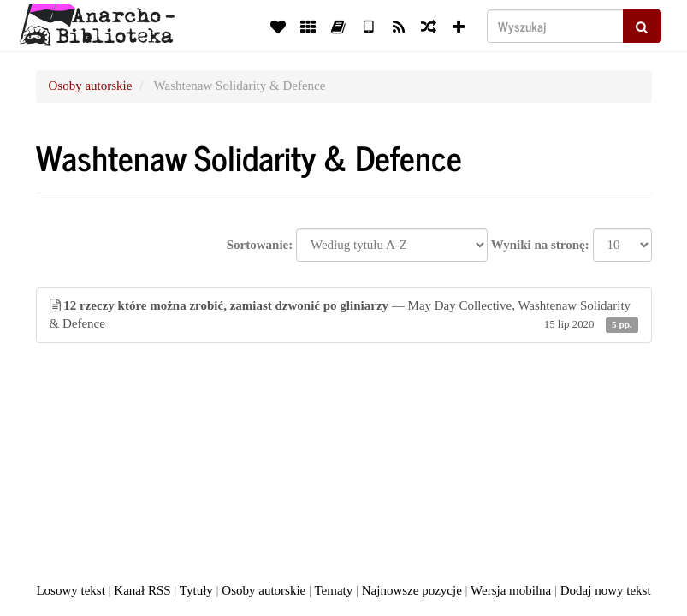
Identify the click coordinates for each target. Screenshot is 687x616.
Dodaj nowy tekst (606, 590)
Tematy (333, 590)
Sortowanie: (260, 245)
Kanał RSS (142, 590)
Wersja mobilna (511, 590)
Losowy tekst (70, 590)
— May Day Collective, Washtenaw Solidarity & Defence (344, 316)
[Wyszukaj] (555, 26)
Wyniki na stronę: (540, 245)
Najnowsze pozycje (412, 590)
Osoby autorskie (91, 86)
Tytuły (196, 590)
